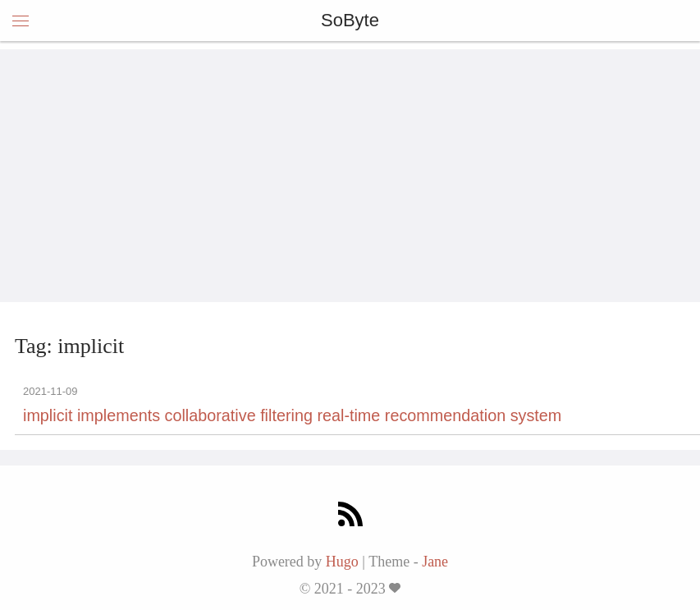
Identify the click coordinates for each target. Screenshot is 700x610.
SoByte (350, 20)
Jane (435, 562)
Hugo (342, 562)
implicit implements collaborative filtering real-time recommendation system (292, 415)
